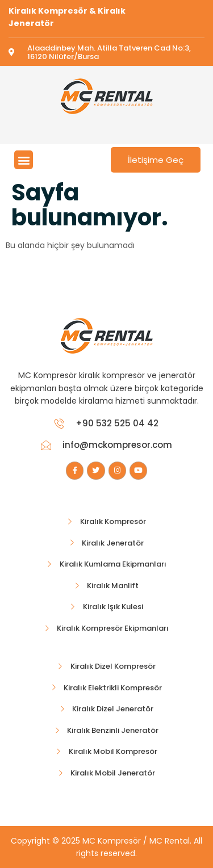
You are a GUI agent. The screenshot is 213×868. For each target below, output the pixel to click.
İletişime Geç (156, 160)
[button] (24, 160)
